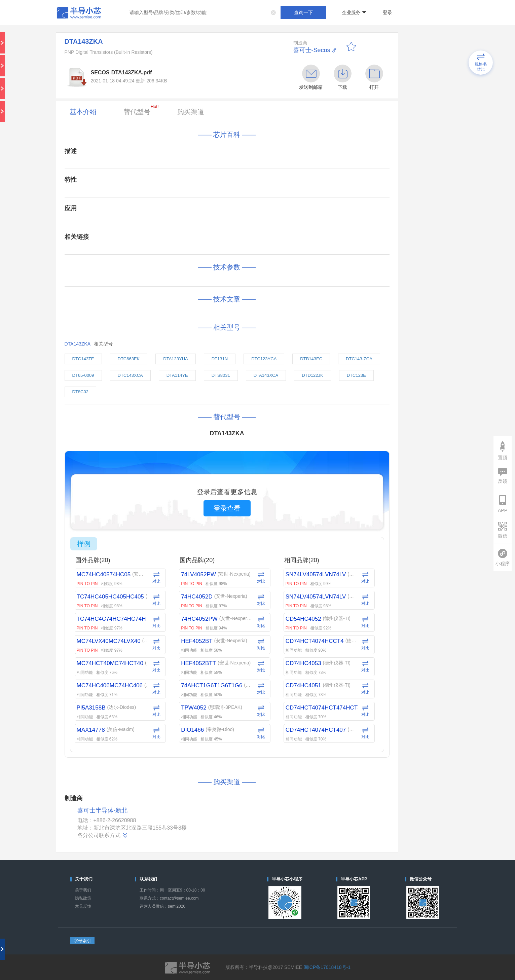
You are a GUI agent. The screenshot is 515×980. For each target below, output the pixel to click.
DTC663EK (129, 359)
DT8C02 (80, 392)
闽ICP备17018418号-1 (327, 967)
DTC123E (356, 375)
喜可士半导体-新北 (103, 811)
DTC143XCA (130, 375)
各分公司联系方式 (103, 835)
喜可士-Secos (312, 50)
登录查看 (227, 508)
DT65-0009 (83, 375)
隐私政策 (83, 898)
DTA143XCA (266, 375)
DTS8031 (221, 375)
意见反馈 (83, 906)
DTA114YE (177, 375)
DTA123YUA (175, 359)
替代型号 (141, 110)
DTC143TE (83, 359)
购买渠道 (191, 112)
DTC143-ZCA (359, 359)
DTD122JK (312, 375)
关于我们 (83, 890)
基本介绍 (83, 112)
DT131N (220, 359)
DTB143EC (311, 359)
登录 (388, 12)
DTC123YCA (264, 359)
